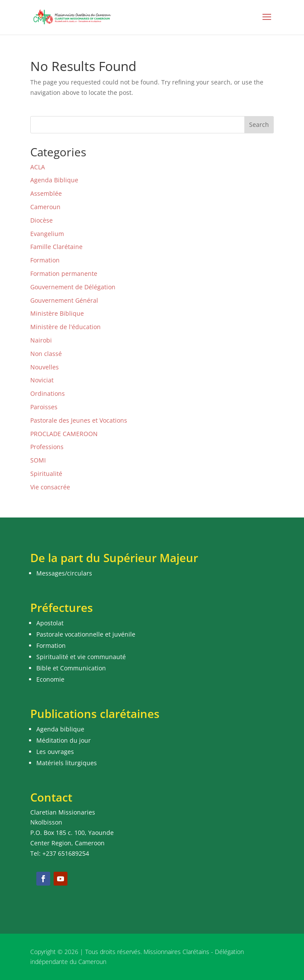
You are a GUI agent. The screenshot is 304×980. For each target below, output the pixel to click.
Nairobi (41, 340)
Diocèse (42, 220)
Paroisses (44, 407)
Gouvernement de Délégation (73, 287)
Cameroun (45, 207)
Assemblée (46, 193)
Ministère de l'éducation (66, 327)
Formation (45, 260)
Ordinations (48, 393)
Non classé (46, 354)
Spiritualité (46, 474)
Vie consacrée (50, 487)
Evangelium (47, 234)
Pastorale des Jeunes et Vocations (79, 420)
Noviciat (42, 380)
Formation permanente (64, 273)
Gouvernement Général (64, 300)
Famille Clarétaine (56, 247)
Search (259, 125)
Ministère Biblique (57, 313)
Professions (47, 447)
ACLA (38, 167)
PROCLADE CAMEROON (64, 434)
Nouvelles (45, 367)
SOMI (38, 460)
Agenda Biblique (54, 180)
